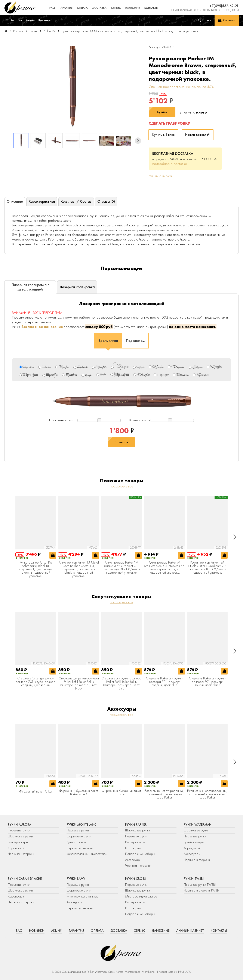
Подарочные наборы (140, 854)
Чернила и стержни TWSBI (202, 890)
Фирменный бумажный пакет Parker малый (79, 793)
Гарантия (66, 8)
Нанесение (133, 8)
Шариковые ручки (20, 836)
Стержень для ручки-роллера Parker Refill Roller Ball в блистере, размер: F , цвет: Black (79, 683)
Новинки (37, 931)
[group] (73, 87)
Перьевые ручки (19, 830)
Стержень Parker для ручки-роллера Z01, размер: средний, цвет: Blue (164, 682)
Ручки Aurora (20, 825)
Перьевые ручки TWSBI (200, 885)
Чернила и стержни (21, 854)
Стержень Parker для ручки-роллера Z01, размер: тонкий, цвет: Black (207, 682)
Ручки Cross (136, 879)
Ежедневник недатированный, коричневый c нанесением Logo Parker (164, 794)
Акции (57, 931)
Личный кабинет (190, 931)
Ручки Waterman (198, 825)
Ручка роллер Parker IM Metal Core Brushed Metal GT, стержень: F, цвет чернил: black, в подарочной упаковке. (79, 569)
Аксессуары (133, 860)
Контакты (151, 8)
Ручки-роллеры (18, 842)
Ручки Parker (136, 825)
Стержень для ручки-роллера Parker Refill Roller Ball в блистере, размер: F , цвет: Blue (121, 683)
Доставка (99, 8)
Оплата (82, 8)
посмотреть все (122, 486)
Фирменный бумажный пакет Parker (121, 793)
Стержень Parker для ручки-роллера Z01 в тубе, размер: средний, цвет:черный (36, 682)
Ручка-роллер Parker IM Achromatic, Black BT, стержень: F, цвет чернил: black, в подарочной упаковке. (36, 569)
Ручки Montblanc (81, 825)
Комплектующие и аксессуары (87, 854)
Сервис (116, 8)
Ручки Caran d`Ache (25, 879)
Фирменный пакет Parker (36, 792)
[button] (138, 141)
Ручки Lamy (76, 879)
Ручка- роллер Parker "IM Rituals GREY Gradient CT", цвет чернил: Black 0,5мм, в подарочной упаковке (121, 568)
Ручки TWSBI (194, 879)
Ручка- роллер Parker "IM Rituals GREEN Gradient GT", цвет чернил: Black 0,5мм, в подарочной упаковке (207, 568)
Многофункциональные (83, 896)
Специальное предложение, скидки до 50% (181, 87)
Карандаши (16, 848)
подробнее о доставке (170, 164)
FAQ (52, 8)
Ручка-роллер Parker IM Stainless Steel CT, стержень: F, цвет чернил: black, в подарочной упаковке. (164, 568)
